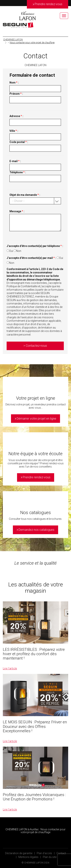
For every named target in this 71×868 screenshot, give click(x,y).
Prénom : (16, 94)
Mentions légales (28, 857)
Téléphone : (18, 172)
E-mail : (15, 161)
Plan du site (50, 857)
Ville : (14, 131)
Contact (61, 853)
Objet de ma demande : (25, 195)
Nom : (14, 83)
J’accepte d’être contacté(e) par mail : (31, 258)
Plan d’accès (44, 853)
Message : (17, 211)
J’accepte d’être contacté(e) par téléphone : (35, 246)
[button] (35, 201)
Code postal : (19, 142)
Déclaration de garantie (19, 853)
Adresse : (16, 116)
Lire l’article (10, 668)
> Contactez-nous (35, 346)
